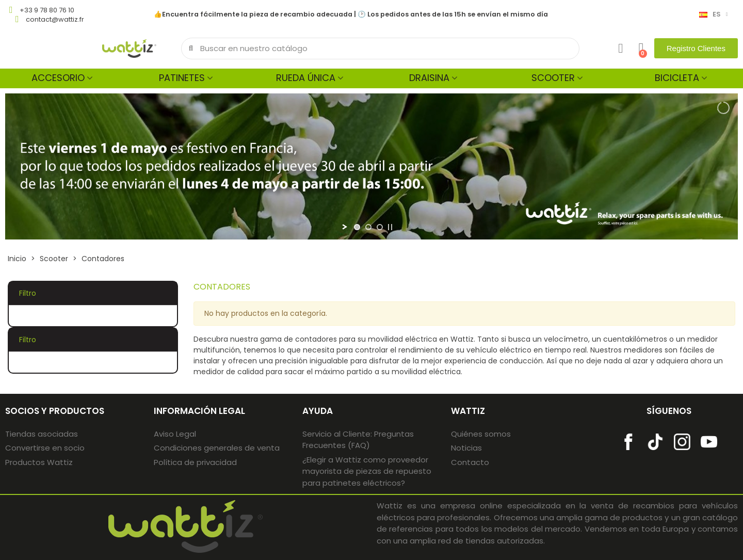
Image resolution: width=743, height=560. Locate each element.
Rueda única (306, 78)
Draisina (429, 78)
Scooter (553, 78)
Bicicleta (677, 78)
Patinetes (182, 78)
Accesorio (58, 78)
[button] (696, 48)
